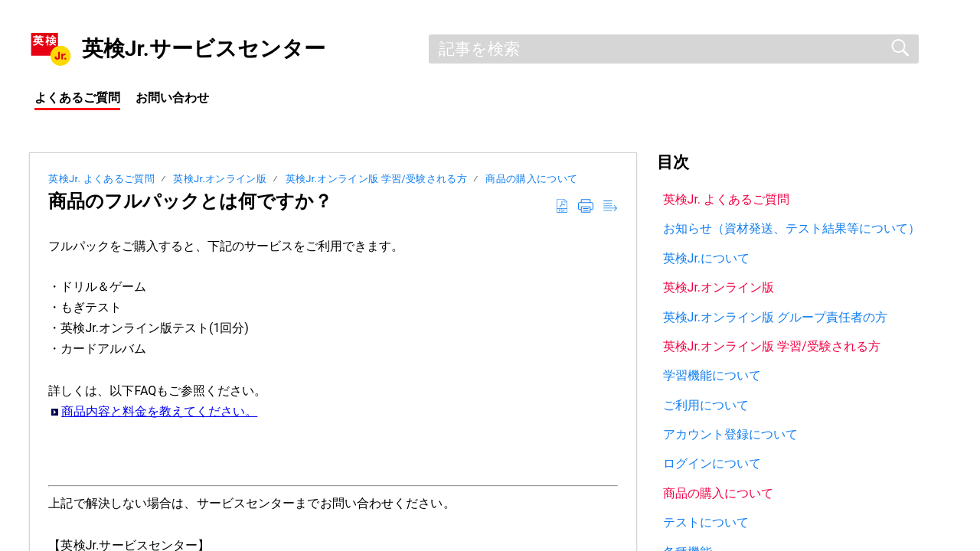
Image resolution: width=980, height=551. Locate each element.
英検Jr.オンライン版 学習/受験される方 (376, 179)
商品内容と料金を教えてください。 (159, 411)
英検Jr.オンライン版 (221, 179)
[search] (674, 49)
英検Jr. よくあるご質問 (101, 179)
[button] (562, 207)
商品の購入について (531, 179)
